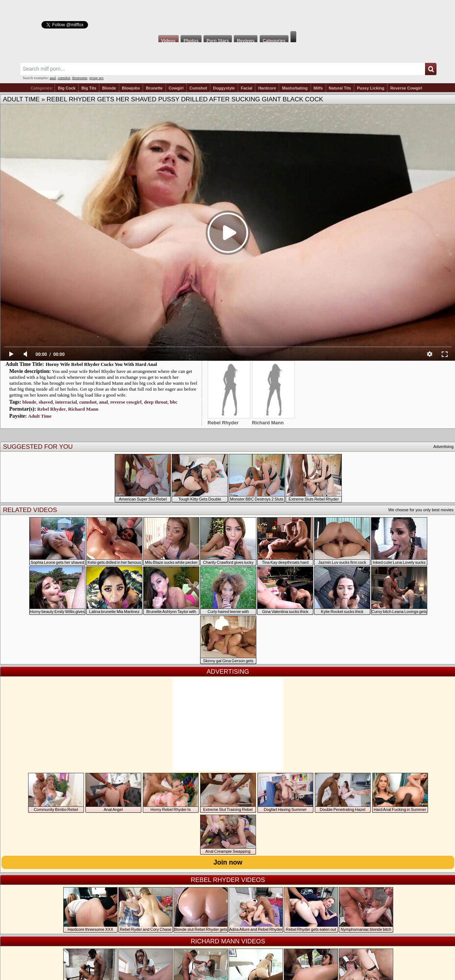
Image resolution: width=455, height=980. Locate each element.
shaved (46, 402)
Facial (247, 88)
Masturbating (295, 88)
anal (53, 78)
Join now (228, 862)
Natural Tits (340, 88)
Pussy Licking (371, 88)
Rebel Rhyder (52, 409)
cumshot (64, 78)
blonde (29, 402)
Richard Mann (83, 409)
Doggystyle (224, 88)
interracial (66, 402)
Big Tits (89, 88)
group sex (96, 78)
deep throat (156, 402)
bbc (173, 402)
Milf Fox (227, 16)
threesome (80, 78)
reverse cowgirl (126, 402)
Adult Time (21, 99)
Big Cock (67, 88)
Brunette (154, 88)
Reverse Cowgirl (406, 88)
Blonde (109, 88)
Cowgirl (176, 88)
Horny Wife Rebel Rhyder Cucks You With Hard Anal (101, 364)
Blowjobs (131, 88)
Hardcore (267, 88)
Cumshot (198, 88)
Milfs (318, 88)
